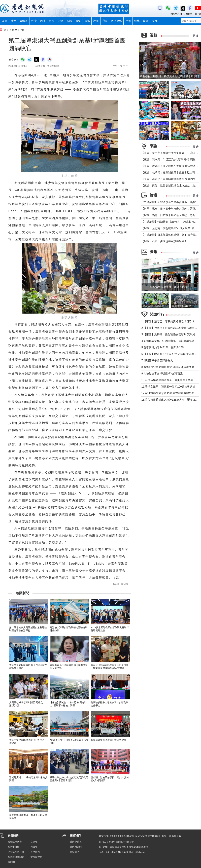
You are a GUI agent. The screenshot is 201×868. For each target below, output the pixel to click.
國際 (52, 21)
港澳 (13, 21)
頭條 (5, 21)
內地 (43, 21)
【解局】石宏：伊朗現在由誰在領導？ (164, 241)
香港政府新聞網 (16, 857)
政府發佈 (116, 21)
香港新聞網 (76, 847)
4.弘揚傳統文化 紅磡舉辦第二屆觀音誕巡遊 (168, 341)
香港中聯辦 (14, 847)
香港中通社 (76, 842)
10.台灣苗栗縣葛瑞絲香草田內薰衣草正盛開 (167, 380)
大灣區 (24, 21)
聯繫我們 (75, 852)
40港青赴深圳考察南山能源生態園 (109, 740)
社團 (128, 21)
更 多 (196, 36)
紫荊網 (11, 862)
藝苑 (137, 21)
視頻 (69, 21)
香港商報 (35, 852)
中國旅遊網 (36, 857)
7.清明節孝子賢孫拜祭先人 (157, 361)
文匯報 (34, 842)
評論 (96, 21)
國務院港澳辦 (15, 842)
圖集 (78, 21)
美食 (155, 21)
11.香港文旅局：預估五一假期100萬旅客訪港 (168, 387)
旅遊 (146, 21)
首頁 (6, 30)
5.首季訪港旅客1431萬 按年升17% (163, 347)
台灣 (34, 21)
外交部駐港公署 (16, 852)
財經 (60, 21)
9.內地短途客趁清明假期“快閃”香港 (162, 374)
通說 (105, 21)
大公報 (34, 847)
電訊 (87, 21)
